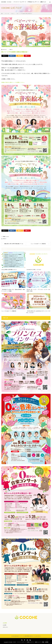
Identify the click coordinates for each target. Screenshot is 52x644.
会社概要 (5, 625)
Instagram (27, 640)
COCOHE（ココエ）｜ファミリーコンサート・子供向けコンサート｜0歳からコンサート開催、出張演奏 (29, 642)
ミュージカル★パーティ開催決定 (9, 311)
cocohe (7, 237)
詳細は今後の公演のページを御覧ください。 (13, 83)
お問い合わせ (5, 627)
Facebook (24, 640)
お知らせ (11, 50)
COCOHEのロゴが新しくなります (34, 270)
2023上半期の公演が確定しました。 (9, 270)
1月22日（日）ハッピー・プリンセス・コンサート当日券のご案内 (38, 290)
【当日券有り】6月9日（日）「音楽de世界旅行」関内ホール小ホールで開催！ (13, 290)
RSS (30, 640)
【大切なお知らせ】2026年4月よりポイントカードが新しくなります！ (38, 312)
